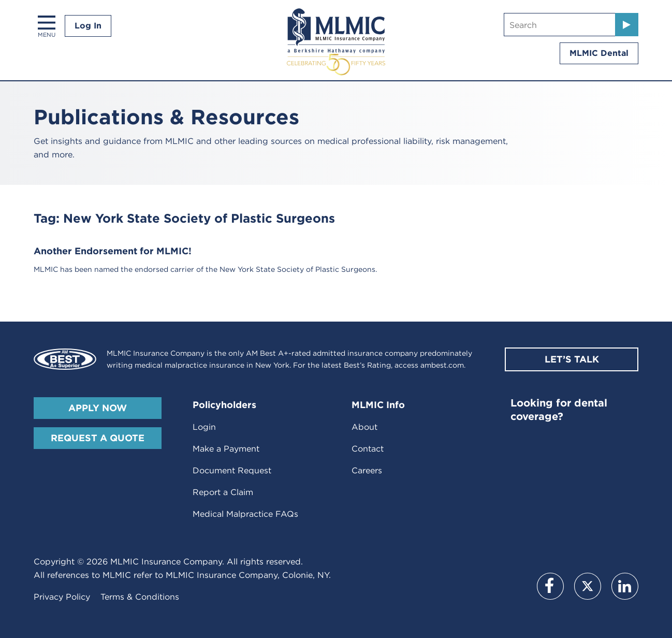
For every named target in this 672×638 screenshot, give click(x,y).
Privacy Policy (62, 597)
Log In (88, 26)
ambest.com (442, 365)
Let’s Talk (572, 359)
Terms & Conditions (140, 597)
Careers (367, 470)
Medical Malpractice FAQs (245, 514)
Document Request (232, 470)
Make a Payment (226, 449)
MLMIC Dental (599, 53)
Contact (368, 449)
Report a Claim (223, 492)
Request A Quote (98, 438)
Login (204, 427)
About (364, 427)
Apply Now (98, 408)
